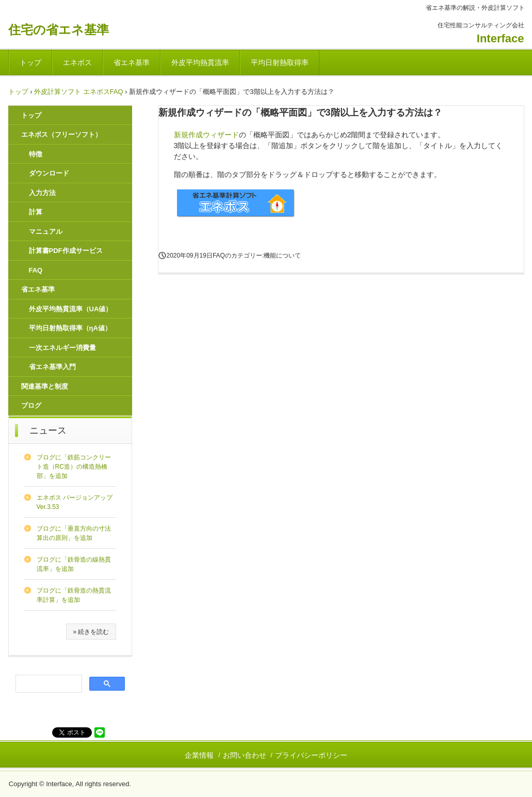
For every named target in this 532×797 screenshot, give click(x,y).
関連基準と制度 (45, 386)
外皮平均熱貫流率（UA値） (71, 309)
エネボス (77, 62)
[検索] (48, 684)
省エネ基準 (132, 62)
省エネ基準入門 (52, 367)
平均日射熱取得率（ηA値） (70, 328)
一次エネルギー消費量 (62, 348)
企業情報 (199, 755)
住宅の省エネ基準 (59, 30)
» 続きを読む (91, 632)
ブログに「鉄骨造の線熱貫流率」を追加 (74, 564)
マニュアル (46, 232)
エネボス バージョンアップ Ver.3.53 (75, 502)
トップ (30, 62)
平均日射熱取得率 (280, 62)
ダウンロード (49, 173)
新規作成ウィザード (206, 135)
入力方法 (42, 193)
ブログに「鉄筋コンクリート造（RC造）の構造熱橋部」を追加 (74, 467)
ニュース (48, 431)
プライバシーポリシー (311, 755)
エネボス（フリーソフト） (61, 134)
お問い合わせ (245, 755)
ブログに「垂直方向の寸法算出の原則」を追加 (74, 533)
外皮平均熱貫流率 (200, 62)
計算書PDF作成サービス (66, 251)
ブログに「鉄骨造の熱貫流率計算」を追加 (74, 595)
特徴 (36, 154)
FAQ (36, 270)
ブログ (31, 405)
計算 (36, 212)
